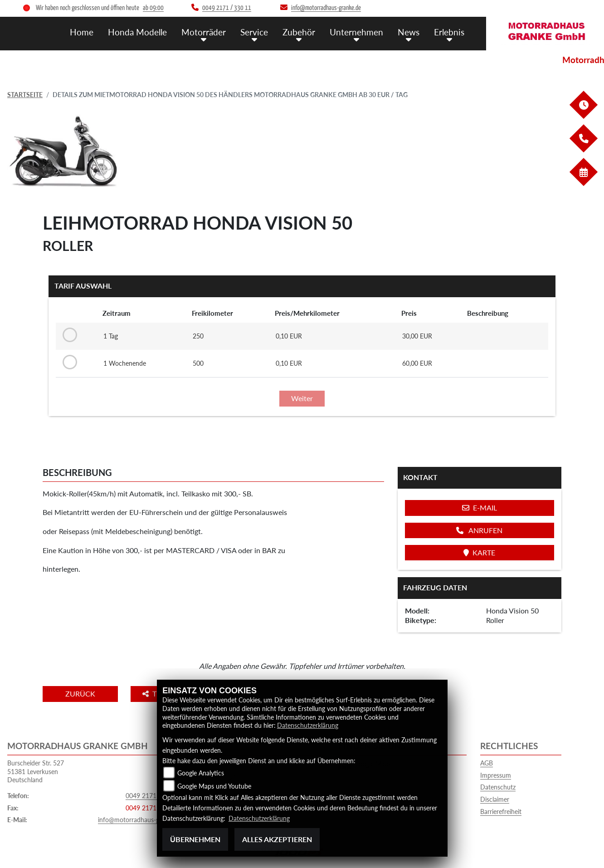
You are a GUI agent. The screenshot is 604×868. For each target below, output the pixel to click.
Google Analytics (201, 773)
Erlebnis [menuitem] (449, 32)
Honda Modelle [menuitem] (137, 32)
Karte (479, 552)
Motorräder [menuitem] (204, 32)
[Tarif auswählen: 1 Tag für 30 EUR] (68, 335)
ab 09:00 (153, 8)
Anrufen (479, 530)
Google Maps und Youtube (214, 786)
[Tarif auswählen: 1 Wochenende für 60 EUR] (68, 363)
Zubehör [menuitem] (299, 32)
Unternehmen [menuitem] (356, 32)
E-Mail (480, 508)
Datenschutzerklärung (308, 725)
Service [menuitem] (254, 32)
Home (82, 32)
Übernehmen (195, 839)
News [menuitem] (409, 32)
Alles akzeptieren (277, 839)
